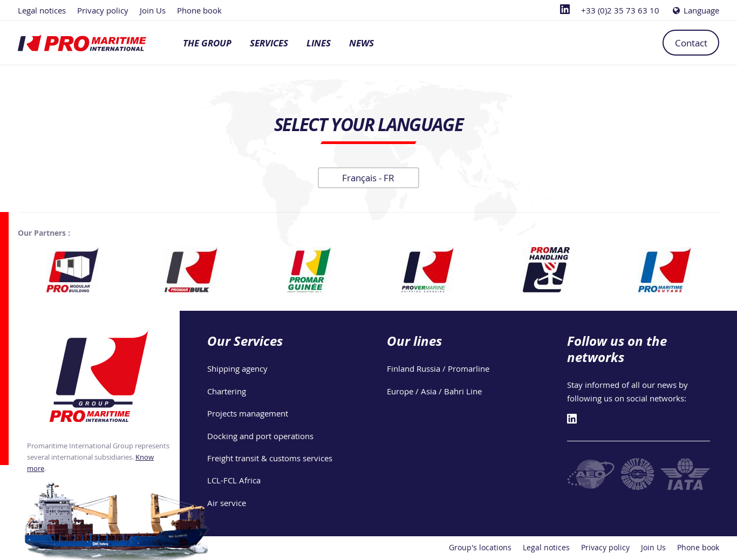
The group (207, 43)
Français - (368, 178)
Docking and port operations (260, 436)
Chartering (227, 391)
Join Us (153, 10)
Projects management (248, 413)
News (361, 43)
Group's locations (480, 548)
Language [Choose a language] (695, 10)
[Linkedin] (565, 10)
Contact (691, 43)
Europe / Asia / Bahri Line (434, 391)
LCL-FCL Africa (234, 480)
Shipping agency (237, 368)
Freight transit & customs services (270, 458)
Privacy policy (103, 10)
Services (269, 43)
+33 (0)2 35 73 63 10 (620, 10)
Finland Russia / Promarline (438, 368)
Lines (319, 43)
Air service (227, 503)
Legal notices (42, 10)
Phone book (199, 10)
